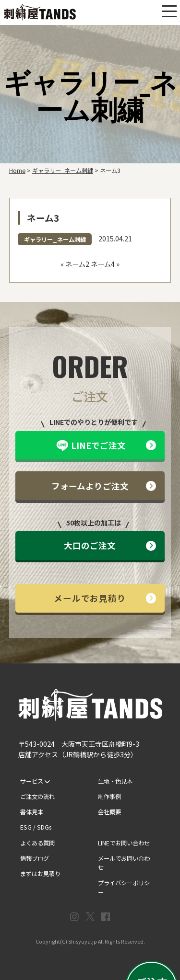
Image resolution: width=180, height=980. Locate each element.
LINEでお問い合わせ (124, 843)
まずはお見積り (40, 874)
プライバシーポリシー (124, 888)
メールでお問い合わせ (124, 863)
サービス (35, 781)
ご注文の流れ (37, 797)
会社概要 (109, 812)
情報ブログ (35, 858)
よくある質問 (37, 843)
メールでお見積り (105, 598)
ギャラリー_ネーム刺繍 (55, 239)
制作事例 (109, 797)
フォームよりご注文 (104, 486)
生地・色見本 (115, 781)
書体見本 (32, 812)
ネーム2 (77, 264)
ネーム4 (103, 264)
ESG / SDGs (36, 827)
